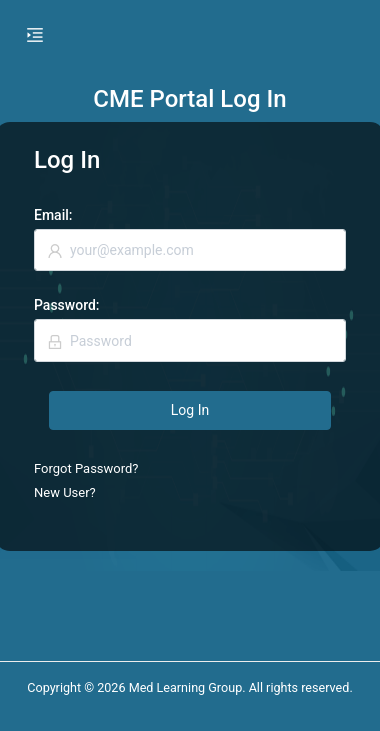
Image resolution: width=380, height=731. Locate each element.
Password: (67, 305)
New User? (65, 492)
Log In (190, 410)
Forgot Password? (86, 468)
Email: (53, 215)
